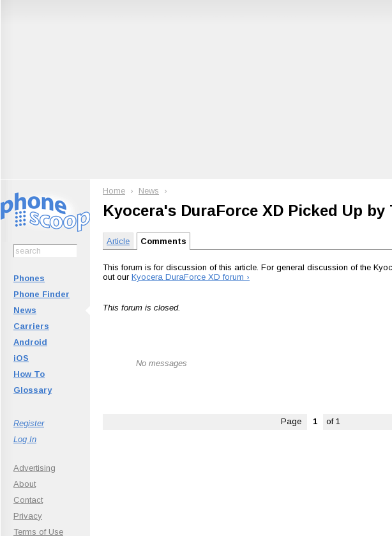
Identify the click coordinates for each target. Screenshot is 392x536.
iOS (21, 358)
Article (118, 241)
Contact (28, 500)
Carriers (31, 326)
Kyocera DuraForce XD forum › (191, 277)
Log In (25, 439)
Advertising (34, 468)
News (25, 310)
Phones (29, 278)
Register (29, 423)
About (25, 484)
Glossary (33, 390)
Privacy (28, 516)
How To (29, 374)
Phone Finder (41, 294)
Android (30, 342)
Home (114, 191)
